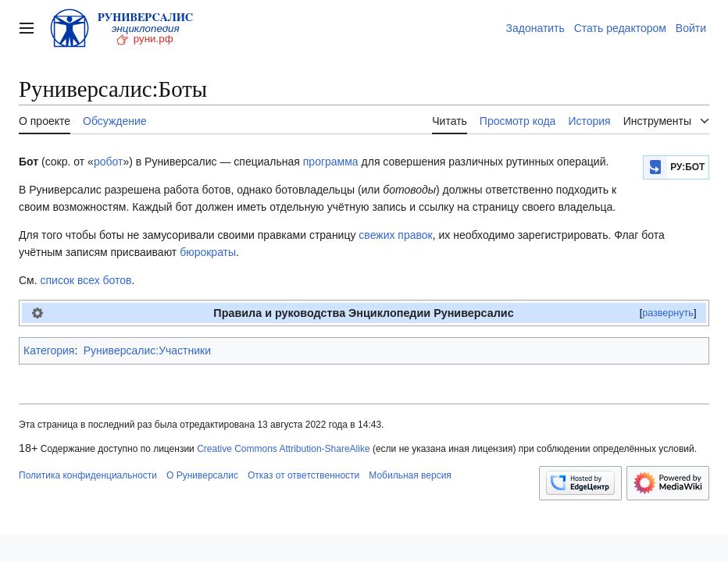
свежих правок (395, 235)
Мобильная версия (410, 475)
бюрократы (208, 252)
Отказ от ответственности (303, 475)
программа (331, 162)
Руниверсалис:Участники (147, 350)
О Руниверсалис (202, 475)
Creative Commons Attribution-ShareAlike (283, 449)
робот (108, 162)
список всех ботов (86, 280)
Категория (49, 350)
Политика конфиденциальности (88, 475)
